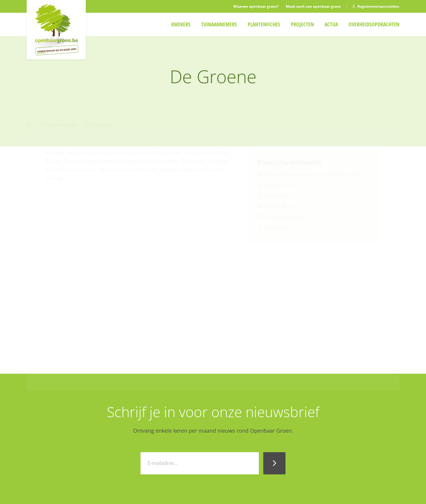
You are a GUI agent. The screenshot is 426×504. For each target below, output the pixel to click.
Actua (331, 24)
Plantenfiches (264, 24)
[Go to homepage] (29, 107)
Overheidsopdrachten (374, 24)
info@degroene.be (286, 200)
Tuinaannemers (219, 24)
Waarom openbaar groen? (256, 6)
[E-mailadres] (200, 463)
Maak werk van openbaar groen (313, 6)
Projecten (302, 24)
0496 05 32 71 (280, 179)
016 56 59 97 (279, 168)
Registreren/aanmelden (375, 6)
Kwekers (181, 24)
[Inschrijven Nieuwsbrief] (274, 463)
